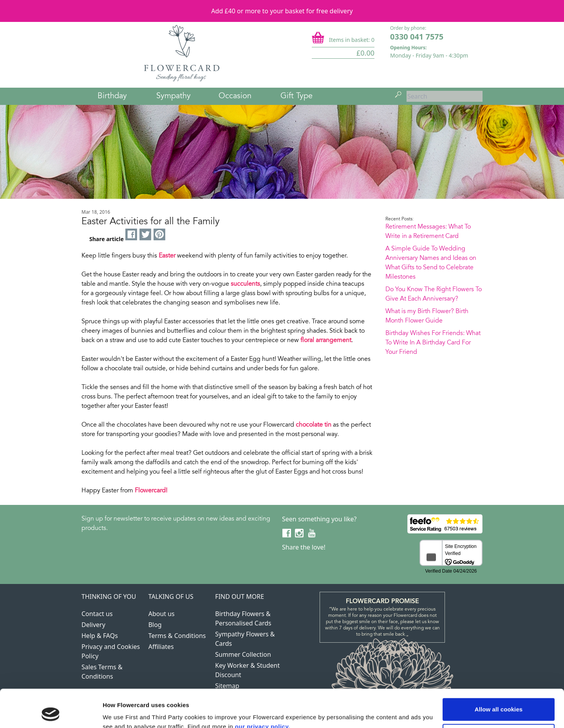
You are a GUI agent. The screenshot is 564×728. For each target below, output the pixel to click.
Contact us (97, 614)
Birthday (112, 96)
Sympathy (174, 96)
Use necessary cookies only (499, 699)
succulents (245, 284)
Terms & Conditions (177, 636)
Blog (155, 625)
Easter (167, 256)
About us (162, 614)
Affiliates (161, 647)
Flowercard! (151, 491)
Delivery (93, 625)
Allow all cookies (499, 674)
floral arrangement (326, 341)
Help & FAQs (100, 636)
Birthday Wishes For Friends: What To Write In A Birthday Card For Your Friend (433, 343)
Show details (121, 713)
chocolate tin (314, 425)
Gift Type (296, 96)
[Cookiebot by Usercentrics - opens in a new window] (51, 713)
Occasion (235, 96)
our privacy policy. (263, 691)
